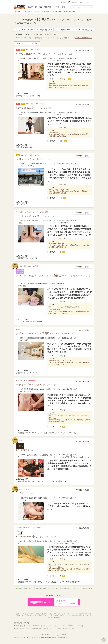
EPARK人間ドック (81, 626)
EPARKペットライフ (70, 629)
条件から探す (64, 30)
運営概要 (51, 618)
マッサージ (18, 12)
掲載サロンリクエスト (85, 614)
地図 (21, 114)
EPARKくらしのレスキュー (52, 629)
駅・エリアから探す (24, 30)
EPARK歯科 (37, 626)
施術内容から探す (44, 30)
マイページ (90, 2)
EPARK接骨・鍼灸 (36, 629)
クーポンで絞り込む (84, 30)
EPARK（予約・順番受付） (22, 626)
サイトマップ (87, 616)
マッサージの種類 (27, 616)
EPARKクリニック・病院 (50, 626)
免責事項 (57, 618)
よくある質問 (52, 614)
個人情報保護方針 (77, 616)
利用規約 (45, 614)
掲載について (20, 614)
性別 (64, 2)
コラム (69, 614)
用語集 (19, 616)
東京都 (27, 12)
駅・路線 (39, 7)
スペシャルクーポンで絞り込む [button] (27, 43)
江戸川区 (36, 12)
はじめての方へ (30, 614)
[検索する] (92, 7)
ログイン (82, 2)
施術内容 (48, 7)
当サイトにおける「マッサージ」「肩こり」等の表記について (52, 616)
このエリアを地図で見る (83, 38)
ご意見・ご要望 (59, 7)
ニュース (74, 614)
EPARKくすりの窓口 (67, 626)
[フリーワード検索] (81, 7)
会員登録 (74, 2)
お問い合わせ (61, 614)
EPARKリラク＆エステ (20, 7)
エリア (30, 7)
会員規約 (38, 614)
